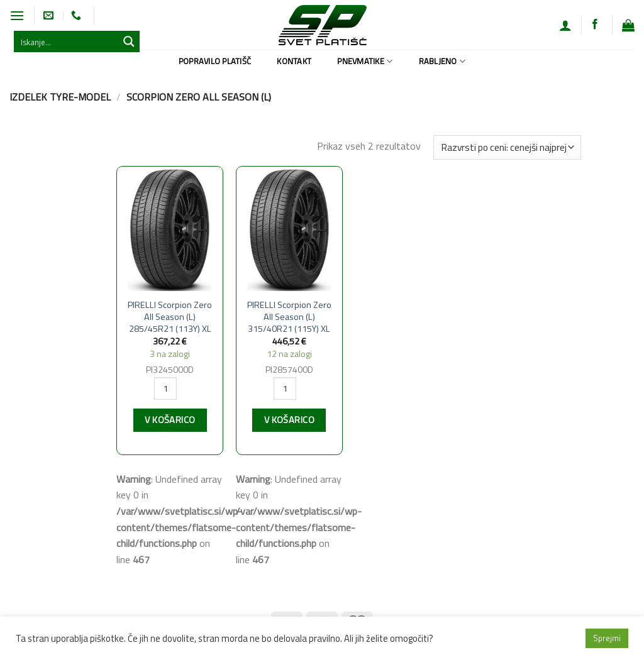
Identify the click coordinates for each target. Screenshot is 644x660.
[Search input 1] (67, 41)
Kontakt (294, 61)
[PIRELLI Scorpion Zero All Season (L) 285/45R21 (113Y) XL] (170, 229)
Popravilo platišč (215, 61)
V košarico (170, 420)
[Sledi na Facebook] (595, 25)
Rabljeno (442, 61)
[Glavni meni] (17, 15)
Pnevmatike (365, 61)
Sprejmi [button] (607, 638)
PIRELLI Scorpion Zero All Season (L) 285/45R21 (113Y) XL (170, 317)
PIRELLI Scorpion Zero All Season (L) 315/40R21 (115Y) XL (289, 317)
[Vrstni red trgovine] (507, 147)
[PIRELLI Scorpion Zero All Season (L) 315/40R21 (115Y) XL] (289, 229)
